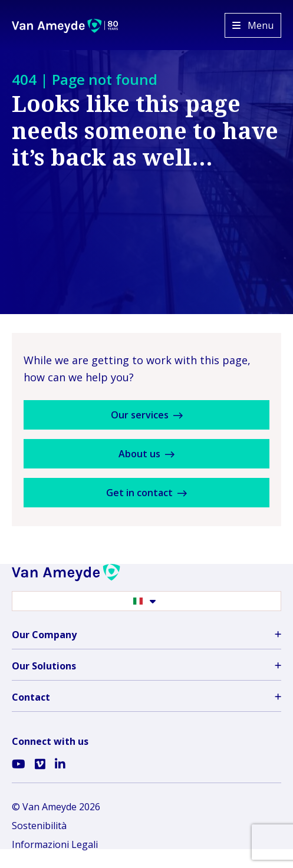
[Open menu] (253, 25)
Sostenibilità (39, 826)
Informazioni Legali (55, 844)
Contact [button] (146, 697)
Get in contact (146, 493)
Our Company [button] (146, 635)
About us (146, 454)
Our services (147, 415)
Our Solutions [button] (146, 666)
